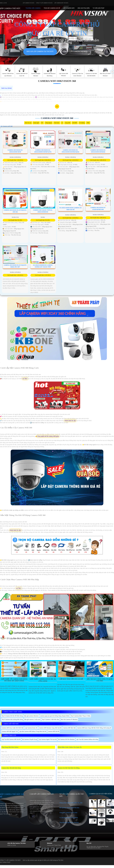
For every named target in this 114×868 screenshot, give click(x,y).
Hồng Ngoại (49, 123)
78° (42, 123)
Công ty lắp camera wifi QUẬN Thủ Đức (71, 803)
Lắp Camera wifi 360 (6, 126)
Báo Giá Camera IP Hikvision (69, 719)
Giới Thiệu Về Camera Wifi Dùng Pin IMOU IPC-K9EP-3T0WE (14, 680)
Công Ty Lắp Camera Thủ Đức (44, 3)
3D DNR (75, 123)
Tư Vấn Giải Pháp (98, 8)
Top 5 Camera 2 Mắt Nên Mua (51, 719)
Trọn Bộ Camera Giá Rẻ (52, 8)
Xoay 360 (68, 123)
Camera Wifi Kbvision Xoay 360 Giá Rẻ (50, 728)
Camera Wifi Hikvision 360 (57, 81)
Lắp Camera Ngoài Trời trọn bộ (48, 739)
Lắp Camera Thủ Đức (29, 3)
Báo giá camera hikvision (31, 716)
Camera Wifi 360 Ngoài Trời (10, 731)
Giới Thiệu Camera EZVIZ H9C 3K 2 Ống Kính (43, 680)
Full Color (57, 123)
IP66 (88, 123)
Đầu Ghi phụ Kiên (84, 8)
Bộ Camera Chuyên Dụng (30, 739)
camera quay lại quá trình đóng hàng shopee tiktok (55, 716)
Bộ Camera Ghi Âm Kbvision (66, 739)
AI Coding (82, 123)
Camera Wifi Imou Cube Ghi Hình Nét (13, 728)
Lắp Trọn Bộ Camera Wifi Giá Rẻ (11, 739)
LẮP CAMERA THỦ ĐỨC (10, 8)
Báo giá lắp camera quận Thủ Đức (69, 808)
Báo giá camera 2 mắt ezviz (32, 719)
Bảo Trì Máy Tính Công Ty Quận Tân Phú (100, 680)
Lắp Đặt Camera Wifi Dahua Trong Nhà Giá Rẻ (33, 731)
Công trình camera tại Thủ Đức (68, 813)
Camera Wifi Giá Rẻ (54, 731)
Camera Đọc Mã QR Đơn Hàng (11, 768)
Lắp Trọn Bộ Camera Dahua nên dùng (87, 739)
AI (62, 123)
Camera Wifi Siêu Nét (69, 728)
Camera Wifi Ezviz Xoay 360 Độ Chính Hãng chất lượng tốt (94, 728)
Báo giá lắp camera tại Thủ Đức (40, 51)
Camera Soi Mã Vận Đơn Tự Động (69, 768)
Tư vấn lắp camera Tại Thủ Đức (69, 818)
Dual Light (36, 123)
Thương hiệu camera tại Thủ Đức (69, 823)
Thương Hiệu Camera (33, 8)
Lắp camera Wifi (69, 8)
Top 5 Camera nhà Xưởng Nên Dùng (12, 719)
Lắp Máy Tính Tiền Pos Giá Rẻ (71, 679)
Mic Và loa (28, 123)
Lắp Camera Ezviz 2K (31, 728)
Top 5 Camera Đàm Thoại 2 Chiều (81, 716)
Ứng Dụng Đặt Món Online (10, 747)
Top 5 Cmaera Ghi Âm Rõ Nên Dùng (12, 716)
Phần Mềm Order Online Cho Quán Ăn (70, 747)
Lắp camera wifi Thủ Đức (61, 3)
